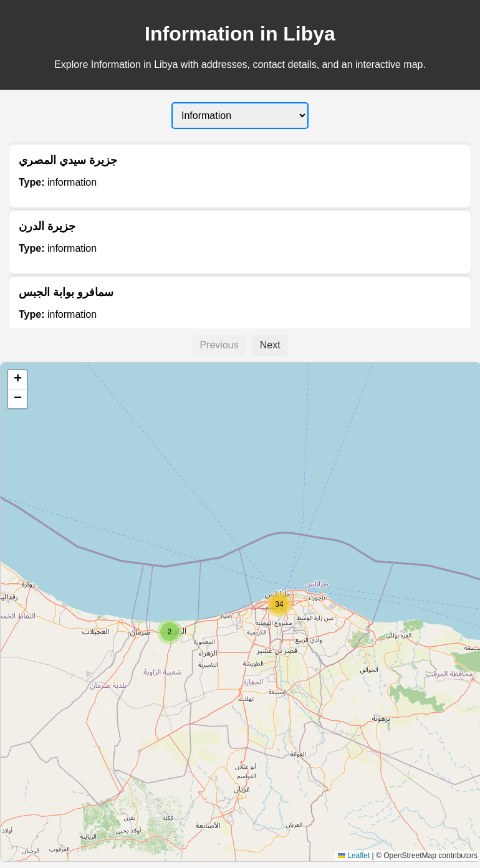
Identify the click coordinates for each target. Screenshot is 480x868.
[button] (170, 632)
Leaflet (354, 856)
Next (270, 345)
